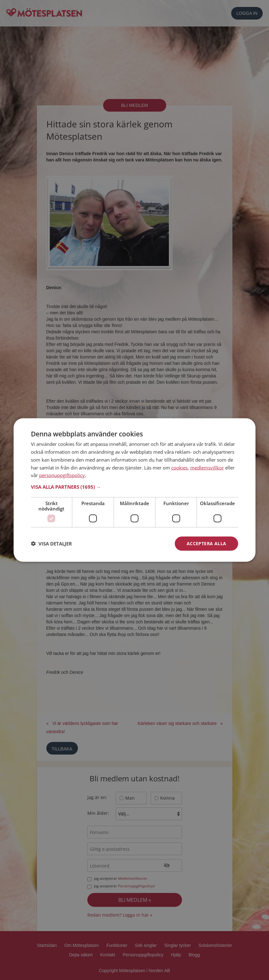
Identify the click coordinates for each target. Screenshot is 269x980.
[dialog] (135, 490)
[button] (135, 487)
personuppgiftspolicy (62, 475)
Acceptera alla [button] (207, 543)
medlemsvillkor (207, 467)
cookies (179, 467)
